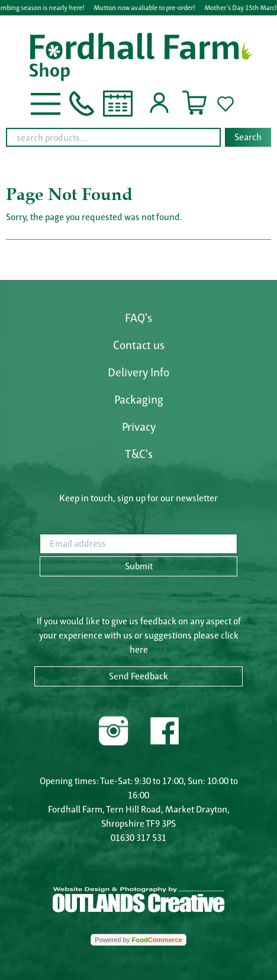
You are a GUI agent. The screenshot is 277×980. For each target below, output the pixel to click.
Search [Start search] (248, 137)
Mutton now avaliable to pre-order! (145, 7)
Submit (139, 566)
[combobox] (138, 137)
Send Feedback (138, 676)
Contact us (139, 345)
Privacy (139, 427)
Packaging (139, 399)
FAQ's (138, 318)
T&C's (139, 454)
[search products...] (113, 137)
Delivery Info (138, 372)
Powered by (138, 940)
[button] (46, 103)
